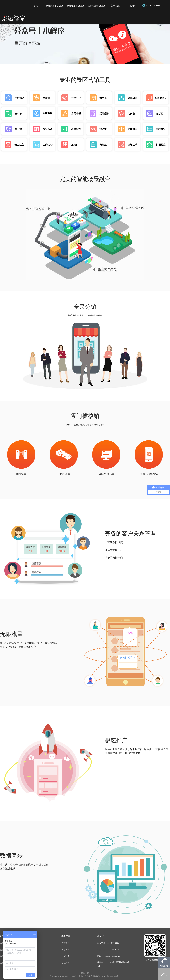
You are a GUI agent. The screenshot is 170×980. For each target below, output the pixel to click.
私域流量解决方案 (96, 6)
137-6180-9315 (153, 6)
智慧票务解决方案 (55, 6)
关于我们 (115, 6)
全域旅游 (66, 963)
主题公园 (66, 950)
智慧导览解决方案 (76, 6)
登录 (132, 6)
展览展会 (66, 956)
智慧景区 (66, 943)
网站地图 (85, 973)
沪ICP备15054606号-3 (111, 976)
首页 (36, 6)
